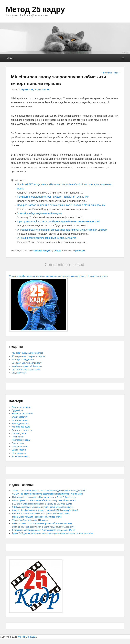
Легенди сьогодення (22, 430)
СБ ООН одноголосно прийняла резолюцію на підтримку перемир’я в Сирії (47, 494)
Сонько (46, 90)
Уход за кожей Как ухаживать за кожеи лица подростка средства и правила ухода (48, 276)
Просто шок (18, 443)
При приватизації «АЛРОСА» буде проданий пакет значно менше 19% (59, 221)
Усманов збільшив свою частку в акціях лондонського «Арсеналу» (43, 527)
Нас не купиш (19, 433)
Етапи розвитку (20, 417)
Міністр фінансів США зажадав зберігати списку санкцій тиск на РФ (44, 500)
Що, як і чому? (19, 373)
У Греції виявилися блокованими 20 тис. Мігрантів (47, 238)
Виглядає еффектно (22, 414)
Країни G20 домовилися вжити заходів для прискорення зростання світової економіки (53, 533)
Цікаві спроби (19, 450)
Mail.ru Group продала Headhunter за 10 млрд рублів (37, 517)
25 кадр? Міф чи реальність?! (27, 363)
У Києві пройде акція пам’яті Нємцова (40, 213)
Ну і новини (18, 437)
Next (117, 73)
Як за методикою (20, 456)
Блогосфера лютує (21, 407)
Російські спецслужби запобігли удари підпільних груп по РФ (53, 197)
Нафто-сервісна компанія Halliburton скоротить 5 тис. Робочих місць (44, 497)
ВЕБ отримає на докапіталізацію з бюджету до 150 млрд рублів (42, 504)
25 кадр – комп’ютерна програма (29, 356)
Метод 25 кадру (35, 9)
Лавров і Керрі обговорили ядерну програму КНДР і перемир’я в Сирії (45, 510)
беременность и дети (98, 276)
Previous (106, 73)
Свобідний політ (20, 447)
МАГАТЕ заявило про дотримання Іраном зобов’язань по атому (42, 523)
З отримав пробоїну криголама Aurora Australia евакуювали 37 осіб (44, 530)
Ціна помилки (19, 453)
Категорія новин (20, 420)
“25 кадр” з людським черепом (27, 353)
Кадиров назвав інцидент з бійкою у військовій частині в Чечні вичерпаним (61, 205)
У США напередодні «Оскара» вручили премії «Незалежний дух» (43, 507)
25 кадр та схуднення (23, 359)
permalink (80, 251)
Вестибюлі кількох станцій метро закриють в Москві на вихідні (41, 514)
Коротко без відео (21, 427)
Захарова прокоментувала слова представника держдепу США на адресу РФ (49, 491)
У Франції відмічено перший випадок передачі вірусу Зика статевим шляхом (62, 230)
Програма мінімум (21, 440)
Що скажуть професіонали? (26, 369)
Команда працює (42, 251)
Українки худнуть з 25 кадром (27, 366)
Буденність (17, 410)
